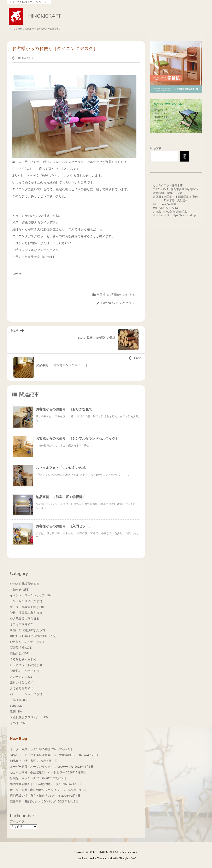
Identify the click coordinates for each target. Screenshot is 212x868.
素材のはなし (22, 683)
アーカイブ (17, 821)
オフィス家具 (22, 624)
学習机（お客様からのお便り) (116, 295)
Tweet (17, 274)
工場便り (19, 700)
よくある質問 (22, 688)
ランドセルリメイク (26, 601)
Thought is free (127, 859)
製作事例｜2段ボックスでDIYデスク (33, 802)
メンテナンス (22, 677)
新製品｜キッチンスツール (27, 778)
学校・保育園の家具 (26, 613)
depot (17, 706)
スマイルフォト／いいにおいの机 (61, 468)
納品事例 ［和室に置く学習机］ (61, 497)
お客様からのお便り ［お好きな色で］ (66, 409)
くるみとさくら (23, 659)
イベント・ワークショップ (30, 595)
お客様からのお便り (27, 642)
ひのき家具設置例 (25, 584)
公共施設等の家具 (25, 619)
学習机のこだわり (25, 671)
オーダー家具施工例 (27, 607)
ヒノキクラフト (127, 303)
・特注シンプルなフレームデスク (36, 250)
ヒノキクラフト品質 (26, 665)
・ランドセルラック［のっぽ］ (34, 257)
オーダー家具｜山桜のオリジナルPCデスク (38, 790)
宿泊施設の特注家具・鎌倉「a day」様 (35, 796)
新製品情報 (21, 648)
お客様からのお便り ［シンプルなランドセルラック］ (77, 439)
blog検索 (156, 148)
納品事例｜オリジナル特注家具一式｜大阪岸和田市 (43, 755)
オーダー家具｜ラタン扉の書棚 (30, 749)
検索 (185, 156)
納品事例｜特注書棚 (23, 761)
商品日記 (20, 653)
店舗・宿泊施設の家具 (27, 630)
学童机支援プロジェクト (29, 717)
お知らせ (20, 590)
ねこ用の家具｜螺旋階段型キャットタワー (37, 773)
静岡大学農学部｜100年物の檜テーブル (36, 784)
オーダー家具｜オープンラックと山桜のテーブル (42, 767)
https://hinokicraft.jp (184, 215)
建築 (16, 712)
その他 (18, 723)
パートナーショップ (26, 694)
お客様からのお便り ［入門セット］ (64, 526)
